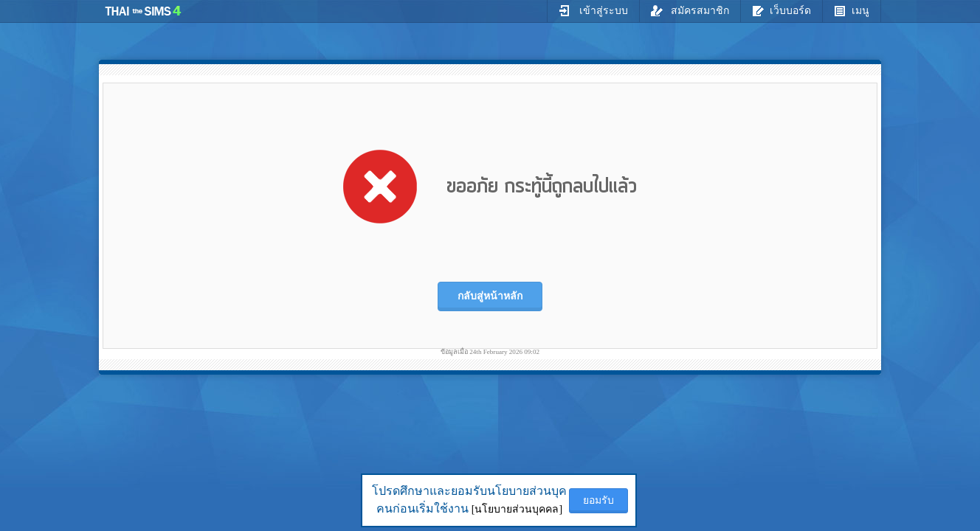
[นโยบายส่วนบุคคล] (517, 509)
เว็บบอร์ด (781, 10)
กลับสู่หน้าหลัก (490, 296)
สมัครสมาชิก (690, 10)
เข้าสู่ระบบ (593, 10)
